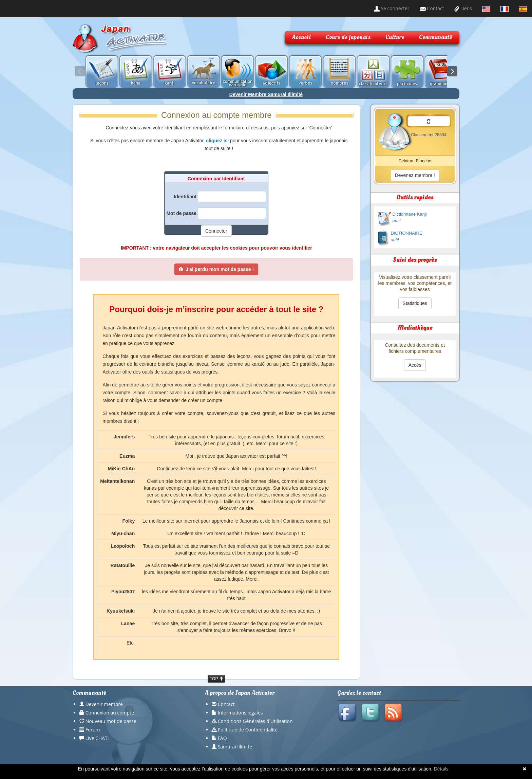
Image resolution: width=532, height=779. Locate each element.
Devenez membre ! (415, 175)
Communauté (435, 37)
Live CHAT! (97, 738)
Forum (93, 730)
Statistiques (415, 303)
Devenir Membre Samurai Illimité (266, 94)
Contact (432, 8)
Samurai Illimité (235, 747)
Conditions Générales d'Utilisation (255, 721)
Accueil (301, 37)
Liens (463, 8)
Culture (395, 37)
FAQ (222, 738)
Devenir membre (104, 704)
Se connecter (392, 8)
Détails (441, 769)
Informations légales (240, 713)
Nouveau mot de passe (111, 721)
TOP (216, 679)
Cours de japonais (348, 37)
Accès (415, 365)
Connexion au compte (110, 713)
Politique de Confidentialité (248, 730)
